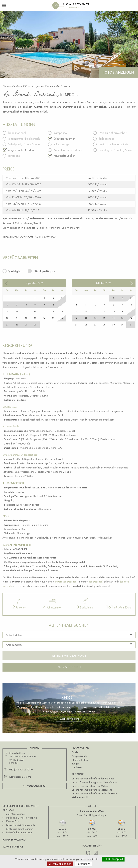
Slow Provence (13, 847)
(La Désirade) (96, 582)
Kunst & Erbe (13, 821)
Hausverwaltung (14, 840)
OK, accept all (113, 859)
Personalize (83, 864)
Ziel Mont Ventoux (16, 814)
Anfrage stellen (69, 667)
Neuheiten (77, 767)
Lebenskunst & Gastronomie (21, 825)
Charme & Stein (80, 760)
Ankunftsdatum (14, 635)
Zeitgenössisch (79, 756)
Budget (75, 764)
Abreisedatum (14, 645)
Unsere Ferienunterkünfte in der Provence (93, 779)
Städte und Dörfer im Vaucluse (22, 818)
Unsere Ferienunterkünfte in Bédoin (90, 786)
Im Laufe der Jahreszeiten (19, 832)
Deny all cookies (60, 864)
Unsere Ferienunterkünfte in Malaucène (92, 790)
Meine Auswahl (80, 797)
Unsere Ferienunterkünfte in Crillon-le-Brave (94, 794)
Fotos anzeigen (118, 72)
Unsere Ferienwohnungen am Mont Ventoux (94, 782)
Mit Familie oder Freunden (20, 829)
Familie (75, 752)
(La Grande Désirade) (66, 582)
